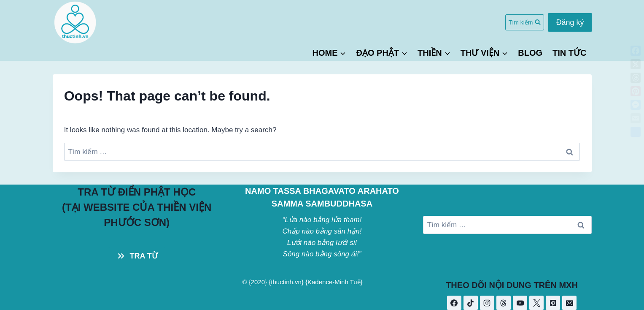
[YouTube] (520, 303)
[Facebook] (454, 303)
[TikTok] (471, 303)
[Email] (569, 303)
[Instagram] (487, 303)
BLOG (530, 53)
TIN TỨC (569, 53)
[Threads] (504, 303)
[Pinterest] (553, 303)
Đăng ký (570, 22)
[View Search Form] (525, 22)
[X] (536, 303)
